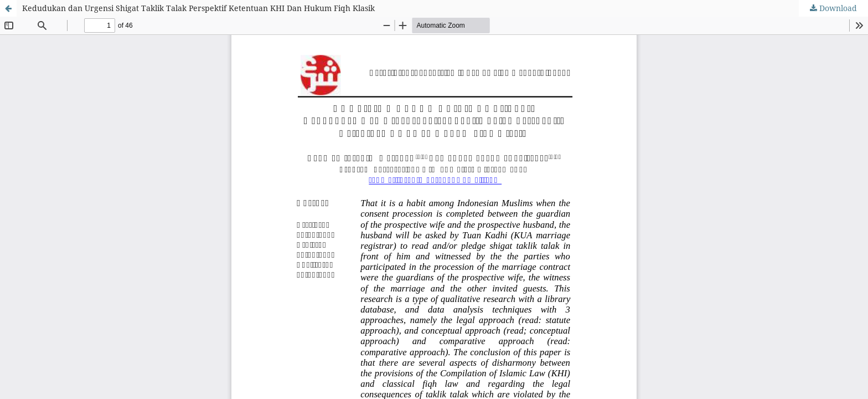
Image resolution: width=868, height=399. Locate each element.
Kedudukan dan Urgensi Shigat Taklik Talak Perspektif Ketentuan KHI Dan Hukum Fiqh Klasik (198, 8)
